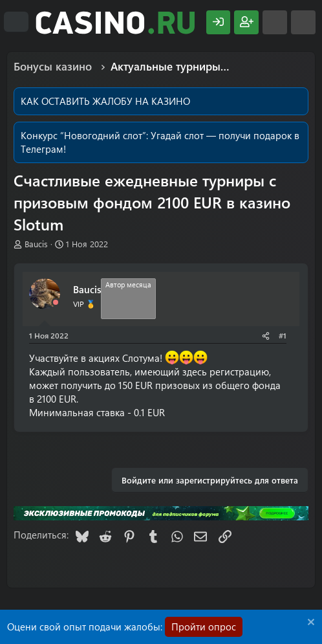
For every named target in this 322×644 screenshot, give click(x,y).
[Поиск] (303, 22)
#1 (283, 335)
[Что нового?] (275, 22)
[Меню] (16, 22)
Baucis (36, 244)
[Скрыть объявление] (309, 624)
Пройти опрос (204, 627)
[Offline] (56, 303)
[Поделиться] (266, 336)
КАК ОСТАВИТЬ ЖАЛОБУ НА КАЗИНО (105, 101)
